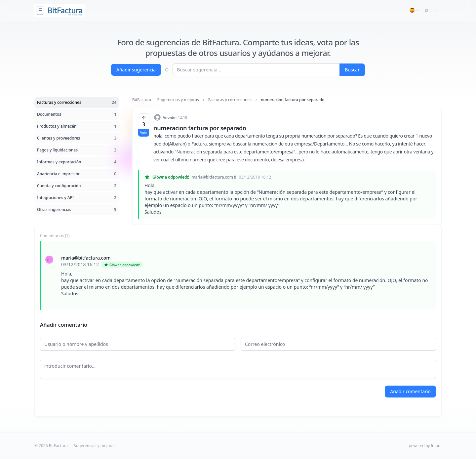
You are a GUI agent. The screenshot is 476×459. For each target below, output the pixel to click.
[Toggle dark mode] (426, 11)
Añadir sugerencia (136, 70)
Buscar (352, 70)
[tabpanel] (238, 276)
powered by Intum (425, 446)
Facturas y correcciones (230, 100)
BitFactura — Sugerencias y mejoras (166, 100)
